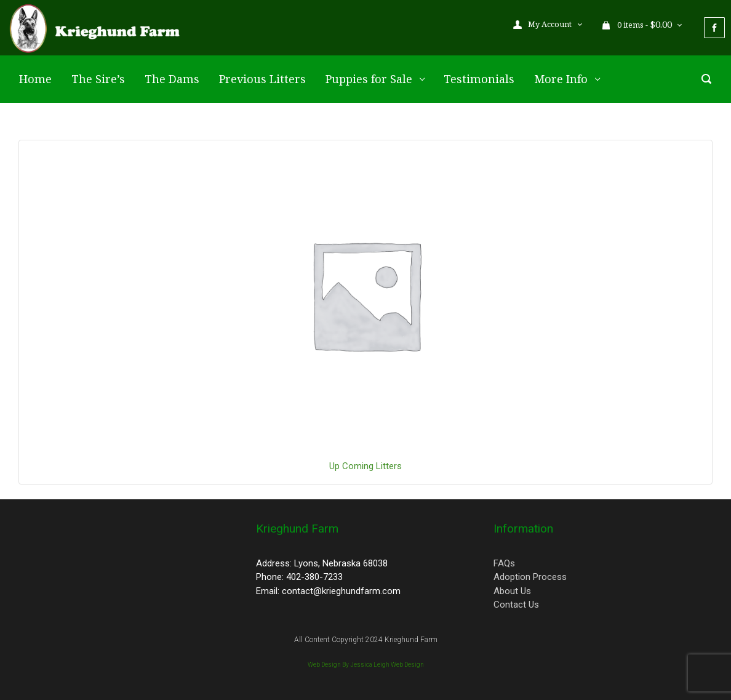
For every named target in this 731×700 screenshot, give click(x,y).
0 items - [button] (637, 24)
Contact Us (516, 605)
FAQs (504, 563)
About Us (512, 591)
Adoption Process (530, 577)
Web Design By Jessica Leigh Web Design (366, 665)
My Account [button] (543, 24)
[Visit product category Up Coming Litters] (365, 293)
